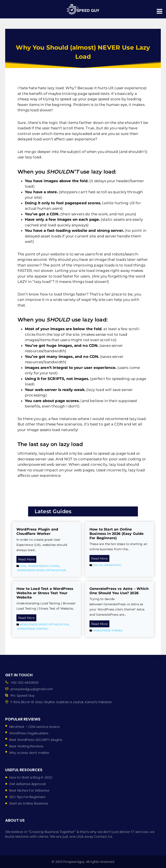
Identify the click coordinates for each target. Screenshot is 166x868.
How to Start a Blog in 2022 (31, 777)
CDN (23, 566)
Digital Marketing (107, 565)
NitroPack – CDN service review (34, 727)
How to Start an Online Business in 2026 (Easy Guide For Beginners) (117, 534)
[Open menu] (160, 9)
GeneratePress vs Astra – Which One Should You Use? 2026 (119, 591)
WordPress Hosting (33, 629)
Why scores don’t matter (29, 753)
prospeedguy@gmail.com (32, 689)
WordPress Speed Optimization (42, 570)
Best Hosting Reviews (26, 746)
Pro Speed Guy (23, 695)
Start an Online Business (29, 803)
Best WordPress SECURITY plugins (36, 740)
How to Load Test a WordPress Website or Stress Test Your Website (45, 593)
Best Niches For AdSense (29, 790)
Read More (27, 560)
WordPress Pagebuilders (29, 733)
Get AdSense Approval (27, 784)
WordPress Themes (108, 630)
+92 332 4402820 (25, 682)
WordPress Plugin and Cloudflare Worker (37, 531)
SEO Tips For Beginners (27, 797)
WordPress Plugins (44, 566)
